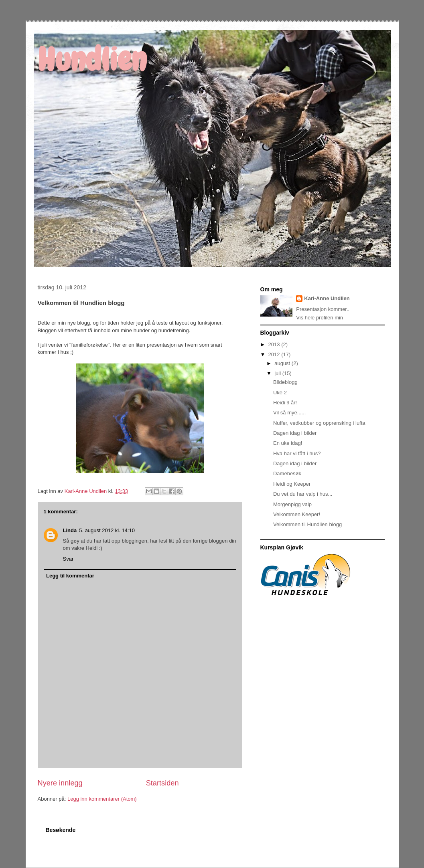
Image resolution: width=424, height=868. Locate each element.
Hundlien (92, 60)
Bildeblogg (285, 382)
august (283, 363)
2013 (275, 344)
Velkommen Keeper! (297, 514)
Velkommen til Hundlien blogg (307, 524)
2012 (275, 354)
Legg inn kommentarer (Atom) (102, 799)
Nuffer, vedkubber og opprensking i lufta (319, 423)
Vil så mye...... (289, 413)
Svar (68, 559)
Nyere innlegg (60, 783)
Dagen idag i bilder (295, 433)
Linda (70, 530)
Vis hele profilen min (320, 318)
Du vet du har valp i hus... (303, 494)
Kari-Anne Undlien (327, 298)
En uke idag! (288, 443)
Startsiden (162, 783)
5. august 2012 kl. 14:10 (107, 530)
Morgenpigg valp (292, 504)
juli (278, 373)
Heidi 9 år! (285, 403)
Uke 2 (280, 393)
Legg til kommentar (70, 576)
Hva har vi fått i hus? (297, 453)
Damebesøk (287, 473)
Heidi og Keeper (292, 484)
